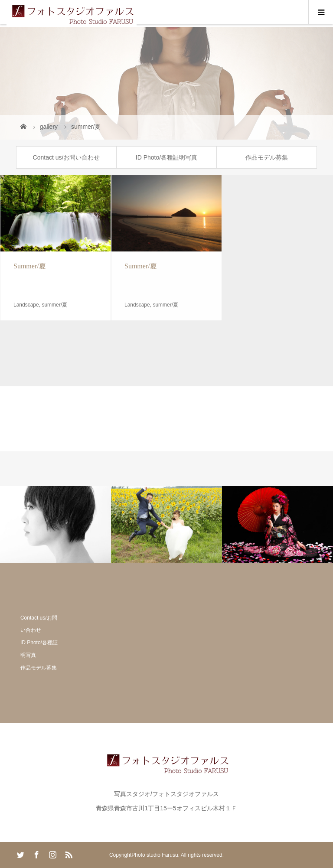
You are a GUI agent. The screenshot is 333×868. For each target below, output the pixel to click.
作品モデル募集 (267, 157)
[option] (55, 524)
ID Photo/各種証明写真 (166, 157)
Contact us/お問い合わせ (67, 157)
